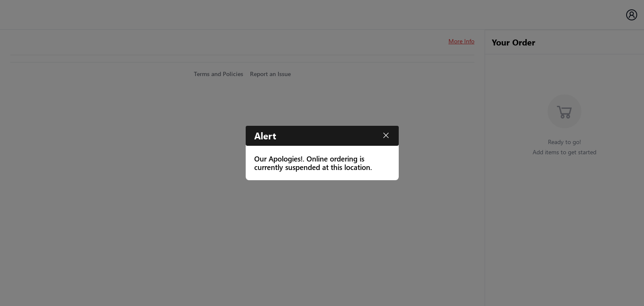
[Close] (386, 136)
